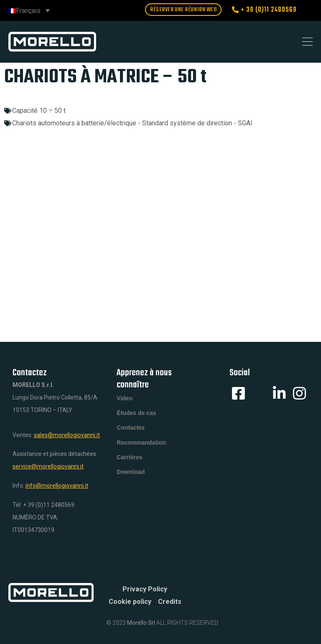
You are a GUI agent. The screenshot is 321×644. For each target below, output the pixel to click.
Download (131, 483)
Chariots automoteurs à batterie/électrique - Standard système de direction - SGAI (132, 123)
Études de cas (136, 416)
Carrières (130, 466)
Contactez (131, 433)
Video (125, 400)
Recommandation (141, 450)
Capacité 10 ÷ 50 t (39, 111)
